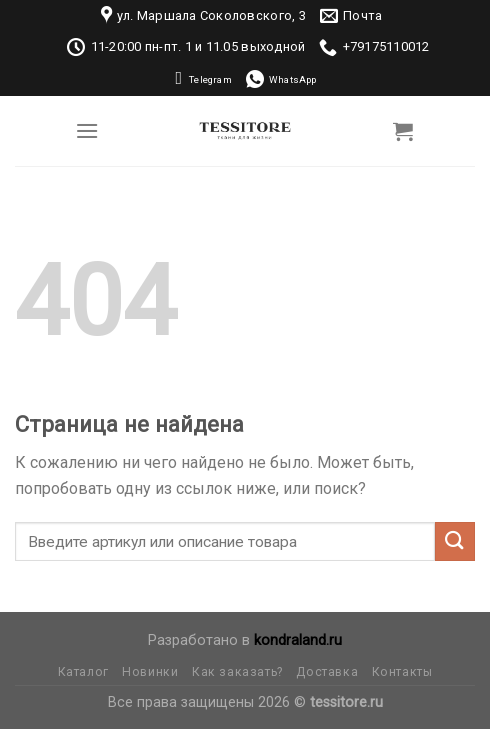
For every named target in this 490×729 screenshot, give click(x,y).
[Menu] (87, 130)
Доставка (327, 672)
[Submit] (455, 541)
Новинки (150, 672)
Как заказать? (237, 672)
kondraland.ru (298, 640)
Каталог (83, 672)
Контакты (402, 672)
